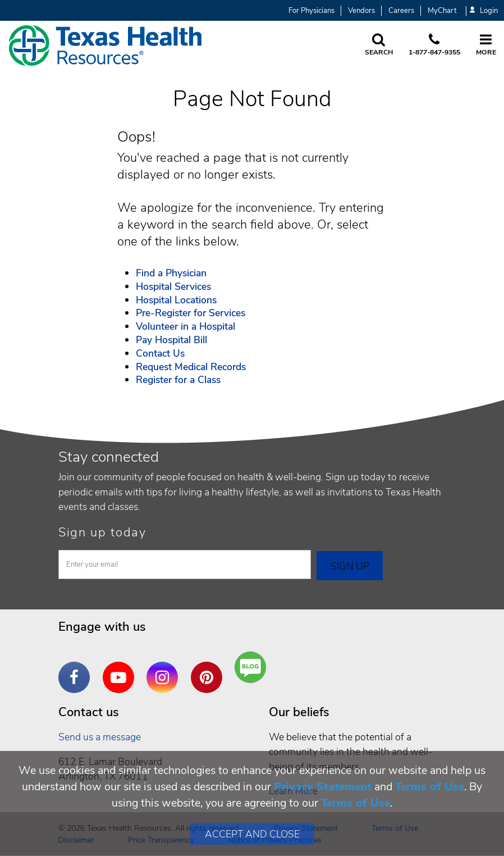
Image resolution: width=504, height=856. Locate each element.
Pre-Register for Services (191, 313)
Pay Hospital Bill (171, 340)
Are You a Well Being (253, 668)
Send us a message (100, 737)
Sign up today (102, 532)
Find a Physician (171, 273)
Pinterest (209, 669)
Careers (401, 11)
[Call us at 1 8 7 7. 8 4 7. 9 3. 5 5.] (434, 45)
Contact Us (160, 353)
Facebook (77, 669)
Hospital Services (173, 286)
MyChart (442, 11)
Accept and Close (252, 834)
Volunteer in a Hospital (185, 326)
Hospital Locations (176, 300)
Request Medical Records (191, 367)
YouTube (121, 669)
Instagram (165, 669)
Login (484, 11)
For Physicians (311, 11)
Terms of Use (430, 787)
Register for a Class (178, 380)
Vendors (361, 11)
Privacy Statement (323, 787)
